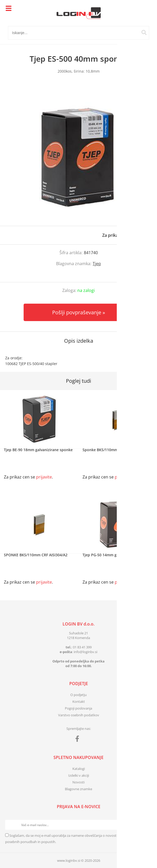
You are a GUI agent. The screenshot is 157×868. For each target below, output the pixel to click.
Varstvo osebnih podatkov (79, 715)
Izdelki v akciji (79, 775)
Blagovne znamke (78, 789)
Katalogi (79, 769)
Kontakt (79, 701)
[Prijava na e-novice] (147, 825)
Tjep (97, 264)
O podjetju (78, 695)
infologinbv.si (86, 652)
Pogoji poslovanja (78, 708)
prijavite (143, 235)
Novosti (78, 782)
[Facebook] (78, 740)
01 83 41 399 (82, 647)
